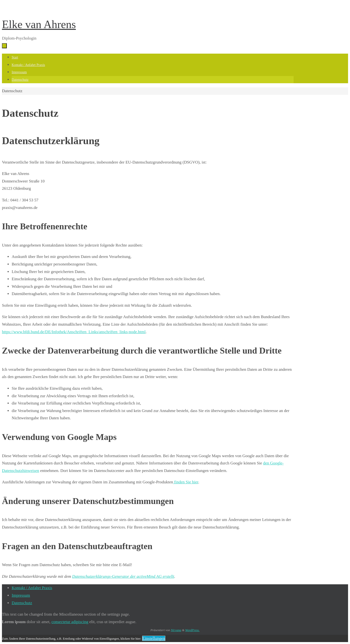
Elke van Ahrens (39, 24)
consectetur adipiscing (70, 622)
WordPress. (192, 630)
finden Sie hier (186, 482)
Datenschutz (22, 603)
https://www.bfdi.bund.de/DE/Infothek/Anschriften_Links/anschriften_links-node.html (74, 332)
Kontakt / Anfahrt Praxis (32, 588)
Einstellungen (154, 638)
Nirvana (176, 630)
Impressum (21, 595)
